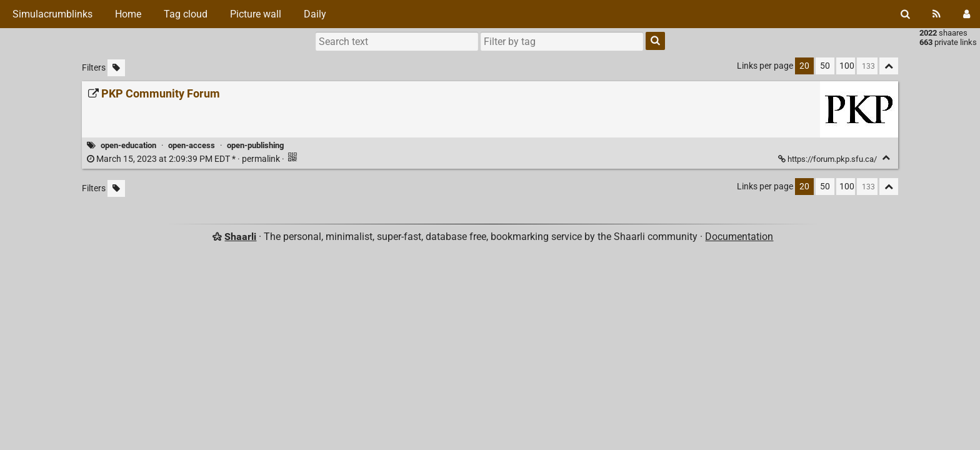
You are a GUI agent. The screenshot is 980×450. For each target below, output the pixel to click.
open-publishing (255, 145)
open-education (128, 145)
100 (847, 66)
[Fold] (886, 158)
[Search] (905, 14)
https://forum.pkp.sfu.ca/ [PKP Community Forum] (828, 159)
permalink (184, 159)
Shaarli (240, 237)
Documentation (739, 237)
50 (825, 66)
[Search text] (397, 41)
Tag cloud (186, 14)
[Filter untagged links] (116, 68)
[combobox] (562, 41)
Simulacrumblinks (51, 14)
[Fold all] (889, 66)
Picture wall (256, 14)
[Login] (967, 14)
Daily (315, 14)
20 (804, 66)
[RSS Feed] (937, 14)
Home (128, 14)
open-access (192, 145)
